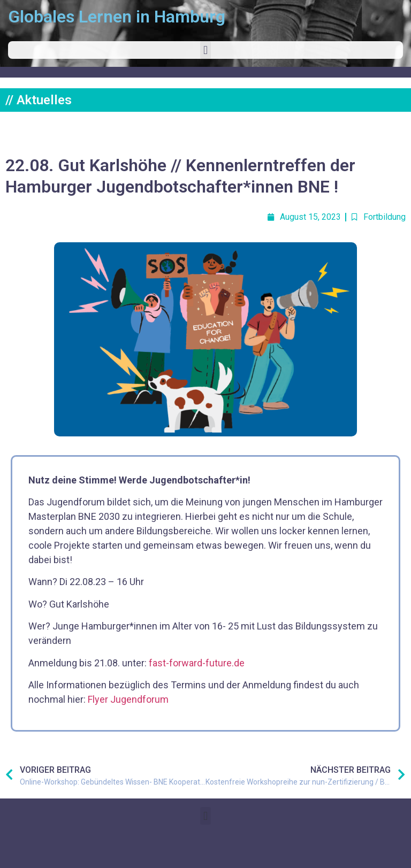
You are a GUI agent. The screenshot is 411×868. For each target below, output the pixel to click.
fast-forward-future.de (197, 663)
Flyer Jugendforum (128, 699)
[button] (205, 50)
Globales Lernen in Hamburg (117, 17)
